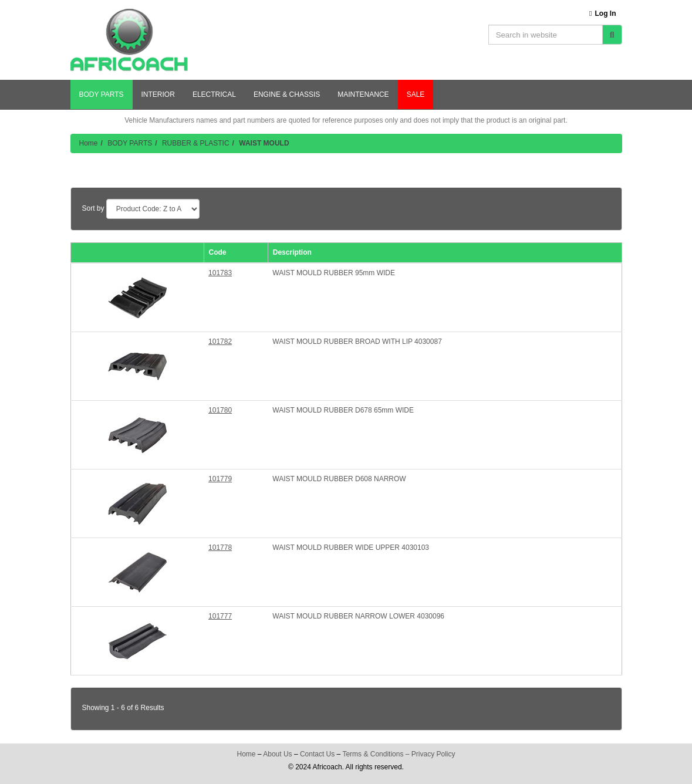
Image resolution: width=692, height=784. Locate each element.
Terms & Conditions (373, 754)
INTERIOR (158, 94)
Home (89, 143)
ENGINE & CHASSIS (287, 94)
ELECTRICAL (214, 94)
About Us (277, 754)
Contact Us (317, 754)
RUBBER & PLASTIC (196, 143)
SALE (416, 94)
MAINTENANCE (363, 94)
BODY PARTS (102, 94)
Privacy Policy (433, 754)
